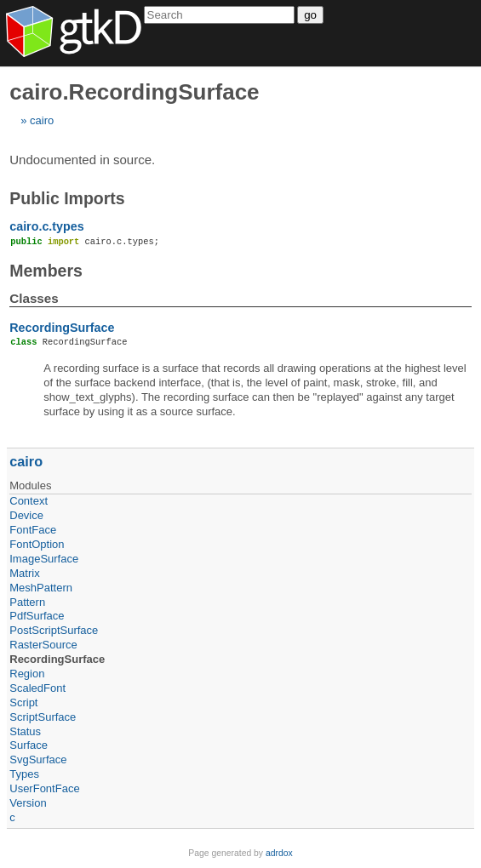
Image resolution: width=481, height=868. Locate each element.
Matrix (24, 573)
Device (26, 515)
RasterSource (43, 645)
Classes (34, 298)
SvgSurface (38, 759)
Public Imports (67, 198)
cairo (42, 120)
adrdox (279, 853)
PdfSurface (37, 616)
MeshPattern (41, 588)
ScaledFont (37, 688)
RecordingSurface (62, 328)
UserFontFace (44, 788)
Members (46, 271)
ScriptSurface (43, 717)
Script (23, 702)
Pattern (27, 602)
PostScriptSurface (54, 630)
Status (25, 731)
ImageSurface (44, 559)
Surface (29, 745)
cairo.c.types (46, 226)
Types (24, 774)
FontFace (33, 530)
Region (27, 674)
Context (29, 501)
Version (28, 803)
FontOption (37, 544)
